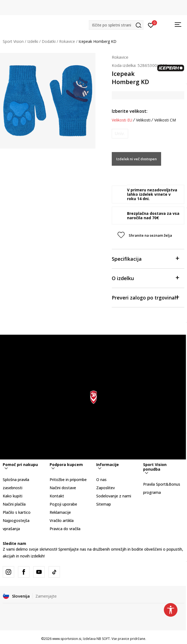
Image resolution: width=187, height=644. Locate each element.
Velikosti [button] (143, 120)
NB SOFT (103, 639)
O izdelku (145, 278)
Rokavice (67, 41)
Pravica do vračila (65, 529)
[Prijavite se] (151, 25)
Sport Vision (13, 41)
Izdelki (33, 41)
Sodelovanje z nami (114, 496)
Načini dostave (63, 488)
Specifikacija (145, 258)
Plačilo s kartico (17, 512)
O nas (101, 480)
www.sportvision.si (67, 639)
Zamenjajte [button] (46, 596)
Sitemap (104, 504)
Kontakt (57, 496)
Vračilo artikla (62, 520)
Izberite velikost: (130, 111)
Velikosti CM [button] (165, 120)
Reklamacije (60, 512)
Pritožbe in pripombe (68, 480)
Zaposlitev (105, 488)
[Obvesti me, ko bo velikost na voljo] (120, 134)
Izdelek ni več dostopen (136, 159)
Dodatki (49, 41)
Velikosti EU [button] (122, 120)
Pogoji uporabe (63, 504)
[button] (116, 25)
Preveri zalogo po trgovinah (145, 297)
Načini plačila (14, 504)
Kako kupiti (13, 496)
